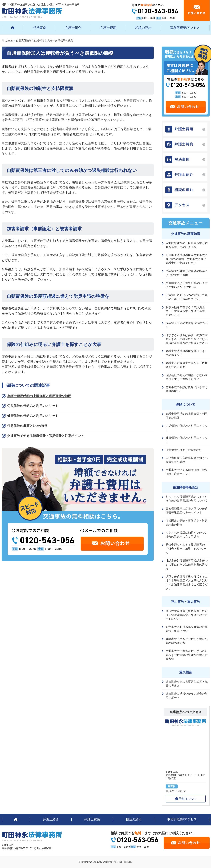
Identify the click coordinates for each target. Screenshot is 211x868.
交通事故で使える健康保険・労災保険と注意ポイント (46, 436)
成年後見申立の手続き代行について (187, 325)
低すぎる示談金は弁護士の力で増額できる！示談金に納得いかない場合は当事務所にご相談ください (187, 339)
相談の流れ (143, 28)
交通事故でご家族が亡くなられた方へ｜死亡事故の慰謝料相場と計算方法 (187, 655)
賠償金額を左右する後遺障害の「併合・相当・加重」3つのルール (186, 549)
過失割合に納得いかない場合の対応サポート (187, 696)
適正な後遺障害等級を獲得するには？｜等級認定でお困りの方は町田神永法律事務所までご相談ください (187, 582)
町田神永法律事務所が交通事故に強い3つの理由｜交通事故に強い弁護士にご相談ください (187, 259)
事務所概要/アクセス (185, 28)
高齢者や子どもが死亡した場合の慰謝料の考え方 (187, 641)
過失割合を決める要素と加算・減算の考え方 (187, 684)
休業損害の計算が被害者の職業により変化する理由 (187, 273)
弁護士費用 (108, 28)
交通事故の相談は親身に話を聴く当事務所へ (187, 389)
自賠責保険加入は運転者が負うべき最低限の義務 (187, 460)
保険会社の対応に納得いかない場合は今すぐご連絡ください (187, 377)
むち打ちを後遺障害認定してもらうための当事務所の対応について (187, 499)
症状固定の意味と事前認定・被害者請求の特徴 (187, 523)
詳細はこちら (187, 799)
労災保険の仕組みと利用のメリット (33, 406)
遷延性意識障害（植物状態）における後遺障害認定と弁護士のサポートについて (187, 615)
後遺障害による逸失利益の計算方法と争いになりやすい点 (187, 285)
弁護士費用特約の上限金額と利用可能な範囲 (39, 396)
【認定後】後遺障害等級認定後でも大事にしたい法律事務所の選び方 (187, 565)
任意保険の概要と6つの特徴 (27, 426)
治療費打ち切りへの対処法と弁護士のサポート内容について (187, 297)
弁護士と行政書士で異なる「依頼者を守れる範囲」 (187, 365)
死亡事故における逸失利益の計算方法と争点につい (187, 629)
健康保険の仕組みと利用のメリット (33, 416)
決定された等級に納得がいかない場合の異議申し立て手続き (187, 535)
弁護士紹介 (73, 28)
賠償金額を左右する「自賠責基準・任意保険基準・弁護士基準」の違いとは (187, 311)
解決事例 (40, 28)
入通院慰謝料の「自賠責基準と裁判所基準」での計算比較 (187, 245)
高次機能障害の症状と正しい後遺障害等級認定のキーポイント (187, 511)
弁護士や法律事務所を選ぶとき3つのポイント (186, 353)
